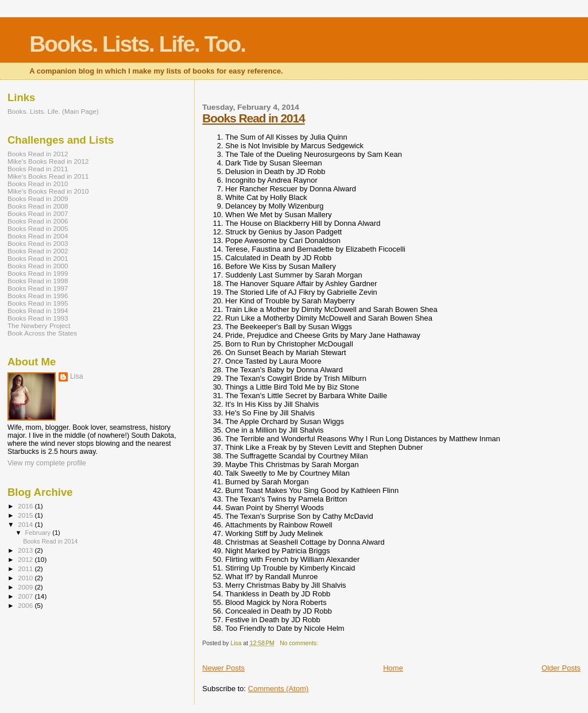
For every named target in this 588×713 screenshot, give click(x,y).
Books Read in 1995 (38, 303)
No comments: (300, 643)
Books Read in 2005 (38, 228)
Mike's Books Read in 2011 (48, 176)
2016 (26, 506)
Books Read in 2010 (38, 184)
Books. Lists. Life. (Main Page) (53, 111)
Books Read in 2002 (38, 251)
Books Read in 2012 (38, 154)
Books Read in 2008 (38, 206)
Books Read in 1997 (38, 288)
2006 (26, 605)
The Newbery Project (39, 325)
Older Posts (561, 668)
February (39, 533)
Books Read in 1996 (38, 296)
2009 (26, 587)
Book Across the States (42, 333)
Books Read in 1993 (38, 318)
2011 (26, 569)
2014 (26, 524)
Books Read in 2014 (254, 118)
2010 (26, 578)
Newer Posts (223, 668)
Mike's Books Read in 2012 (48, 161)
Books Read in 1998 (38, 281)
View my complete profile (47, 463)
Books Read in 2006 (38, 221)
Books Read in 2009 (38, 199)
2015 (26, 515)
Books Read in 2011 (38, 169)
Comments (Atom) (278, 689)
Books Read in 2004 (38, 236)
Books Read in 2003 (38, 243)
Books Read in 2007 (38, 213)
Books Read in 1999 (38, 273)
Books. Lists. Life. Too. (137, 44)
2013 (26, 550)
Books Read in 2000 (38, 266)
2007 (26, 596)
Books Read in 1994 (38, 311)
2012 (26, 559)
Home (393, 668)
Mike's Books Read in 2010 (48, 191)
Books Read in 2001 (38, 258)
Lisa (77, 376)
